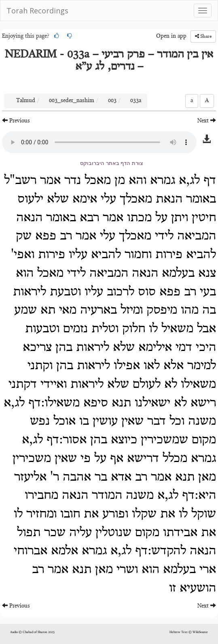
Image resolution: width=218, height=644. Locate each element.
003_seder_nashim (72, 101)
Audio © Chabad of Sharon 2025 (32, 632)
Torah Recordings (37, 11)
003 (112, 101)
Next (207, 121)
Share (203, 36)
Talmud (26, 101)
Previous (16, 121)
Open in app (171, 36)
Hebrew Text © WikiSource (189, 632)
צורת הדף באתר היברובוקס (112, 163)
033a (136, 101)
